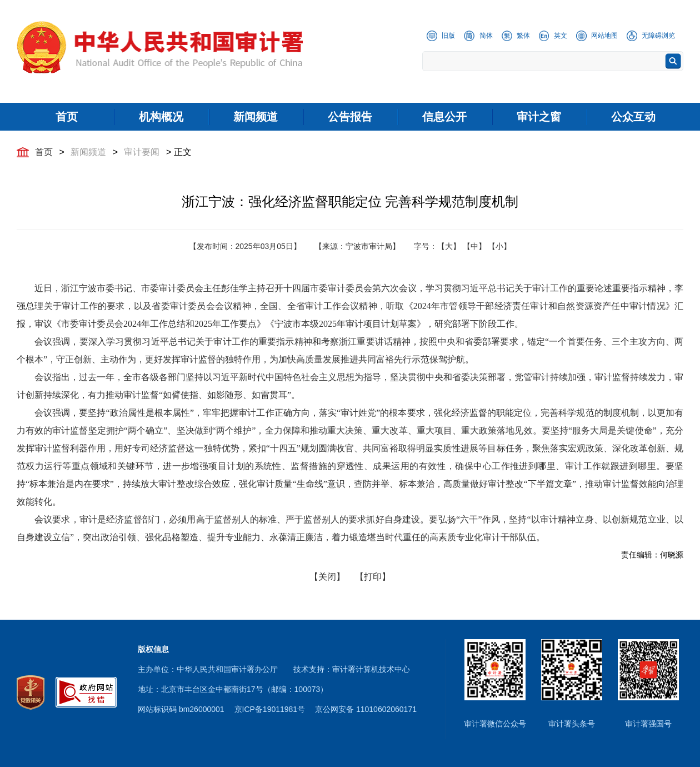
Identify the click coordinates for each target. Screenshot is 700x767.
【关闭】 (327, 577)
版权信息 (153, 649)
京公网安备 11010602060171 (366, 709)
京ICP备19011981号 (270, 709)
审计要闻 (142, 152)
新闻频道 (88, 152)
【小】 (499, 246)
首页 (44, 152)
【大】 (449, 246)
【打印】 (373, 577)
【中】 (474, 246)
